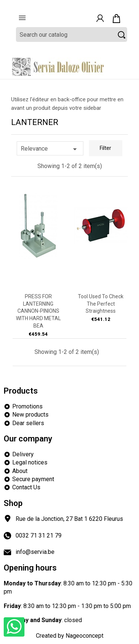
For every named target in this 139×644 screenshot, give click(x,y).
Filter (105, 148)
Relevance (50, 149)
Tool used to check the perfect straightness (101, 304)
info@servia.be (35, 552)
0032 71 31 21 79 (39, 535)
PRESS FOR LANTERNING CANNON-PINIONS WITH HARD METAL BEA (38, 311)
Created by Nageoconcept (70, 636)
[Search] (72, 34)
